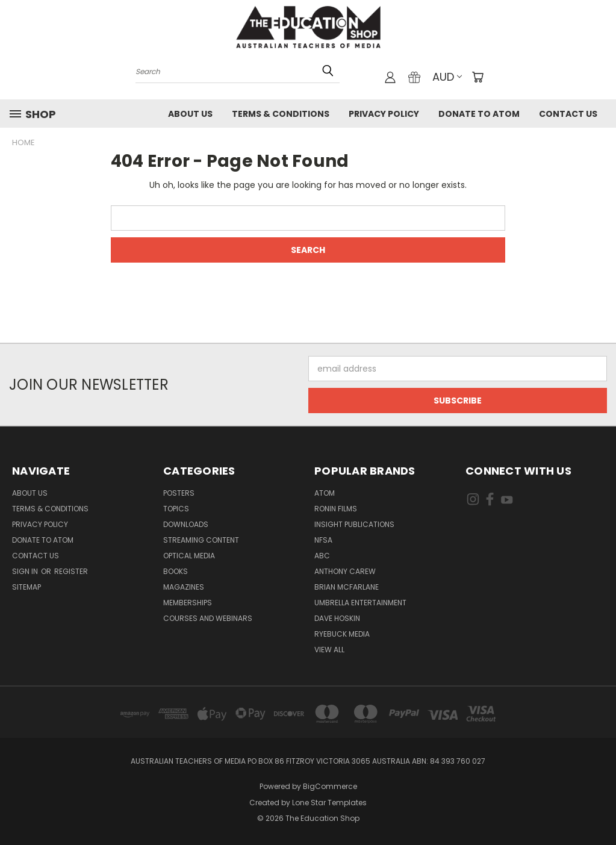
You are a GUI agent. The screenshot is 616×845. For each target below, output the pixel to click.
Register (71, 571)
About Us (190, 114)
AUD (447, 77)
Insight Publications (354, 524)
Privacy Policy (384, 114)
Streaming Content (201, 540)
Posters (179, 493)
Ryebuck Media (342, 634)
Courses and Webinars (208, 618)
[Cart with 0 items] (478, 77)
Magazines (184, 587)
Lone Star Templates (329, 803)
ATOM (325, 493)
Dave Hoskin (337, 618)
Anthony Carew (345, 571)
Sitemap (26, 587)
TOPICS (176, 509)
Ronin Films (336, 509)
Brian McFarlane (347, 587)
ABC (322, 556)
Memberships (188, 603)
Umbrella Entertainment (360, 603)
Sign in (26, 571)
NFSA (323, 540)
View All (329, 650)
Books (176, 571)
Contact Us (568, 114)
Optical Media (189, 556)
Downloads (186, 524)
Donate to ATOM (479, 114)
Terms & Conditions (281, 114)
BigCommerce (330, 786)
